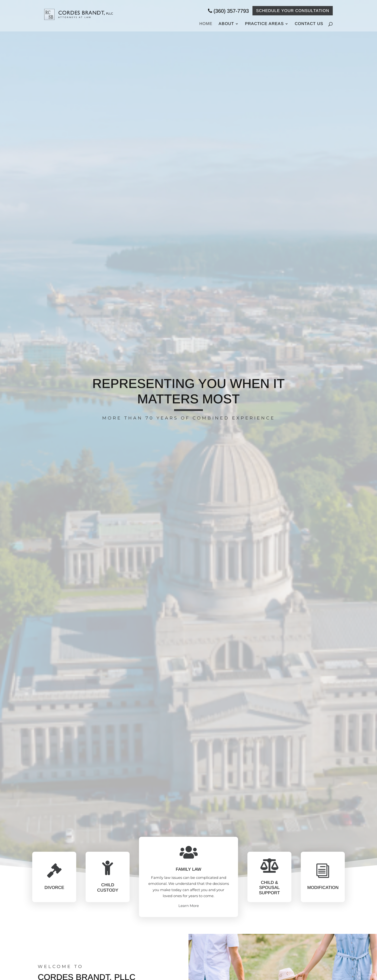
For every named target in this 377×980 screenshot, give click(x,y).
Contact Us (309, 24)
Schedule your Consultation (293, 11)
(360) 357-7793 (228, 11)
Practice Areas (264, 24)
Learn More (189, 906)
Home (206, 24)
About (226, 24)
